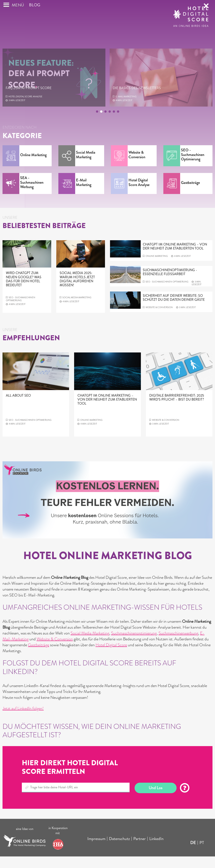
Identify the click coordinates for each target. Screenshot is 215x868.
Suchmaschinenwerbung (178, 645)
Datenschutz (119, 850)
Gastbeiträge (39, 656)
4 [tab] (110, 124)
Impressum (96, 850)
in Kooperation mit (58, 842)
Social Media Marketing (90, 645)
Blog (35, 16)
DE (193, 854)
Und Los (155, 799)
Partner (140, 850)
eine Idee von (25, 840)
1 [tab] (97, 124)
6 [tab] (118, 124)
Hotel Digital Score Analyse (25, 108)
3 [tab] (105, 124)
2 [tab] (101, 124)
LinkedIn (156, 850)
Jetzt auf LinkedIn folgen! (23, 720)
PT (202, 854)
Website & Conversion (55, 651)
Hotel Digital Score (111, 656)
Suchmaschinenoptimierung (134, 645)
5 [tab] (114, 124)
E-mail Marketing (126, 108)
